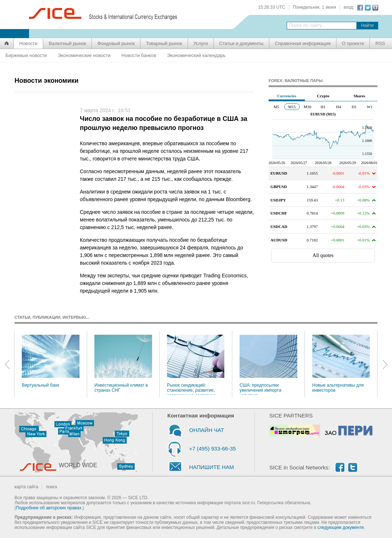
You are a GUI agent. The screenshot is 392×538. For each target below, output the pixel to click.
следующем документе (341, 527)
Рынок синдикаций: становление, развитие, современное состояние (196, 365)
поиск (51, 487)
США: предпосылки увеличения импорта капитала (268, 365)
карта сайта (26, 487)
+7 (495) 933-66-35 (213, 449)
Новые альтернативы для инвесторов (341, 364)
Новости (28, 43)
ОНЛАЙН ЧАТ (207, 430)
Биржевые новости (26, 55)
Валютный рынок (67, 43)
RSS (380, 43)
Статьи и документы (241, 43)
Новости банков (139, 55)
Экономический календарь (196, 55)
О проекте (353, 43)
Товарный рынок (164, 43)
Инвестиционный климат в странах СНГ (123, 364)
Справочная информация (303, 43)
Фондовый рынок (116, 43)
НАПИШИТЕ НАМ (211, 467)
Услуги (201, 43)
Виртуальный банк (51, 361)
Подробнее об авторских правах (49, 508)
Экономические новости (84, 55)
